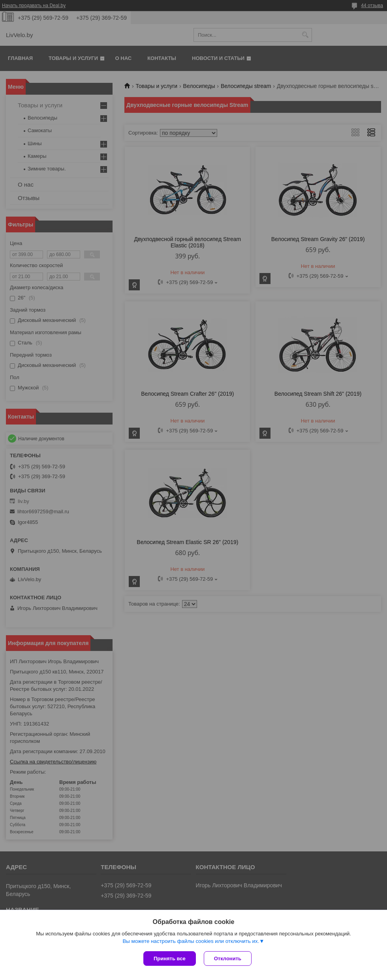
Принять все (170, 958)
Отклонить (228, 958)
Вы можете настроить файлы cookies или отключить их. (191, 941)
